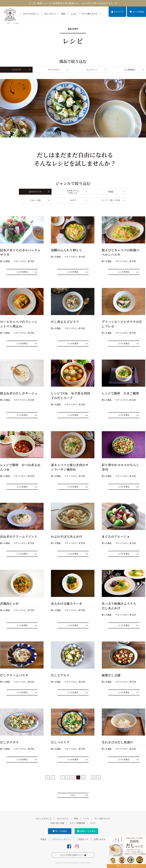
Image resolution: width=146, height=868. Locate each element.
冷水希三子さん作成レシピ (77, 192)
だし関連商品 (134, 70)
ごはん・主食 (39, 200)
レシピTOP (21, 70)
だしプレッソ (96, 70)
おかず (79, 200)
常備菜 (116, 192)
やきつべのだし (58, 70)
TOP (8, 23)
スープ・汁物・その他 (113, 200)
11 (83, 776)
